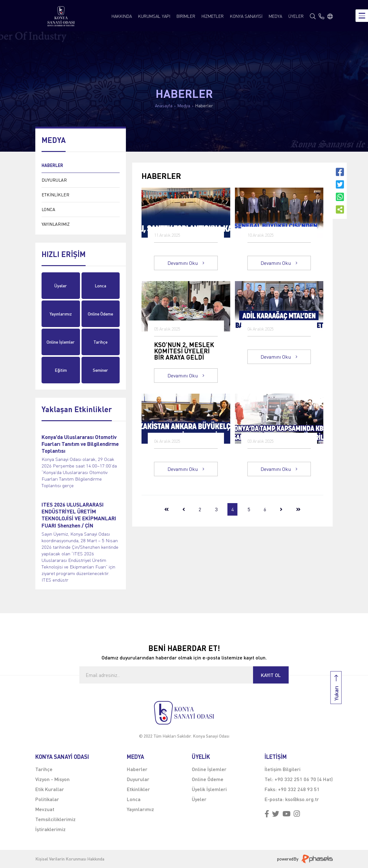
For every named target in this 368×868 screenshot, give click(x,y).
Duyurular (138, 779)
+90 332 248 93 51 (299, 789)
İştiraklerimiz (50, 829)
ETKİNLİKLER (55, 195)
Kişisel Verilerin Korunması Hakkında (70, 859)
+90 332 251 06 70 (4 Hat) (304, 779)
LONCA (48, 209)
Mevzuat (45, 809)
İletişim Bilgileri (283, 769)
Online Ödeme (100, 314)
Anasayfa (164, 106)
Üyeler (61, 286)
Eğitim (61, 370)
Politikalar (47, 799)
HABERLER (52, 165)
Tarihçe (100, 342)
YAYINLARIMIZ (56, 224)
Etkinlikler (138, 789)
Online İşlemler (61, 342)
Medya (184, 106)
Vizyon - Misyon (52, 779)
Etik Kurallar (50, 789)
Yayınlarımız (61, 314)
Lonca (100, 286)
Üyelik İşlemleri (209, 789)
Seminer (100, 370)
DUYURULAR (54, 180)
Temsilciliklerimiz (55, 819)
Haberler (204, 106)
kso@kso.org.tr (302, 799)
